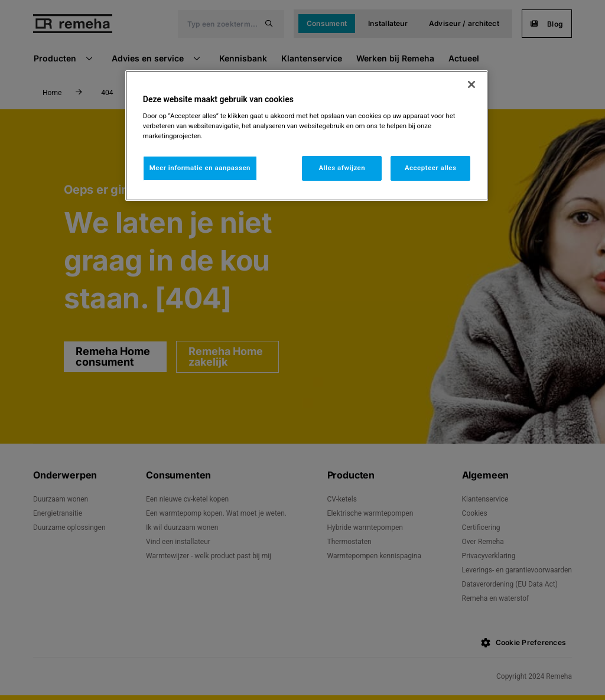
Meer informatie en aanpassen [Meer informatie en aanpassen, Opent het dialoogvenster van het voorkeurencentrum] (200, 168)
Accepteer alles (430, 168)
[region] (307, 136)
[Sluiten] (471, 84)
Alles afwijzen (342, 168)
